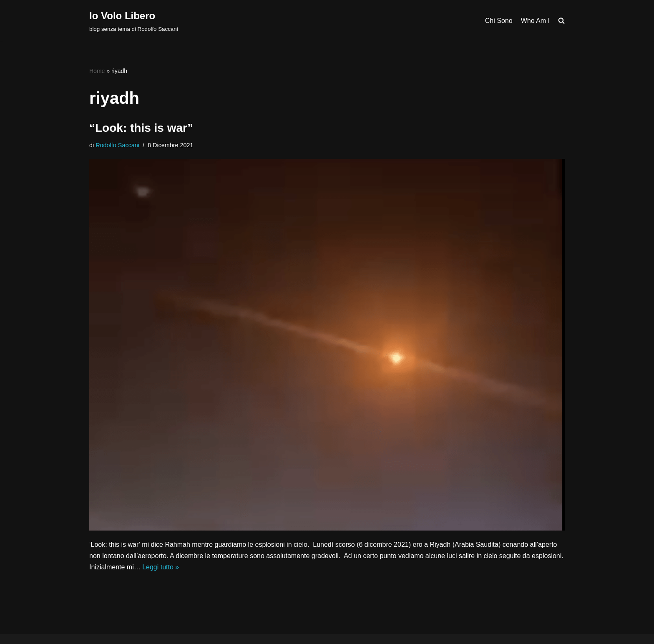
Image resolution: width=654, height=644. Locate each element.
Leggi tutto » (161, 567)
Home (97, 71)
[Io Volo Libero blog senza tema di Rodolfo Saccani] (134, 21)
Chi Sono (499, 21)
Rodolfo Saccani (117, 145)
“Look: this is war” (141, 128)
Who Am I (535, 21)
